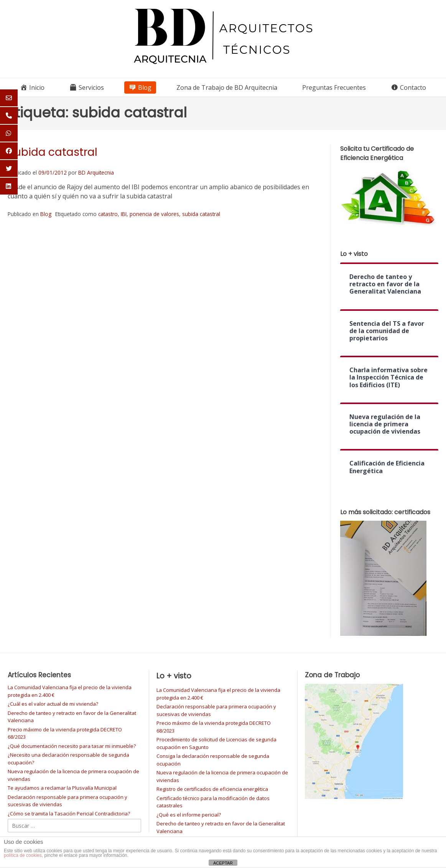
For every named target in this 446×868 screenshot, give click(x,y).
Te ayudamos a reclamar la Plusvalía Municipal (62, 788)
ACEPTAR (223, 863)
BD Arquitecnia (96, 172)
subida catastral (201, 214)
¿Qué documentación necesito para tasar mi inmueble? (72, 746)
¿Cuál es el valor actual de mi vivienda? (53, 704)
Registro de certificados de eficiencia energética (212, 789)
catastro (108, 214)
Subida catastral (53, 152)
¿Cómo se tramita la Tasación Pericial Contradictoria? (69, 814)
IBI (124, 214)
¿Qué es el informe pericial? (189, 815)
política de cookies (23, 855)
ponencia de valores (154, 214)
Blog (46, 214)
